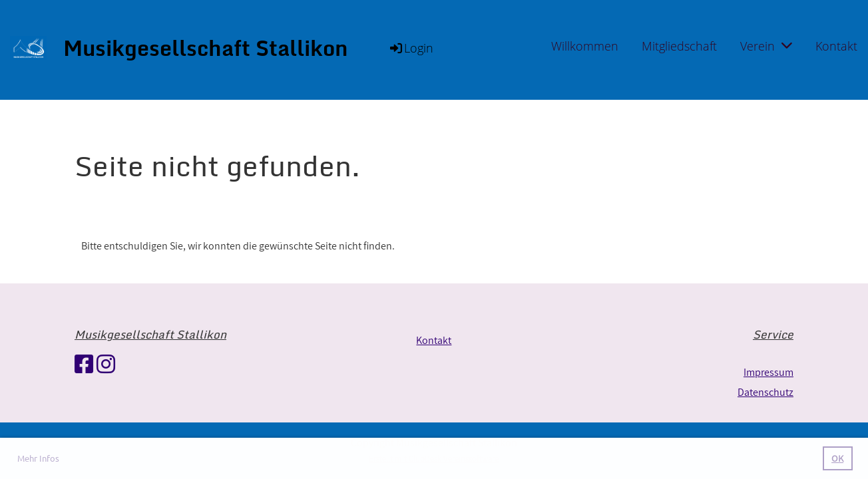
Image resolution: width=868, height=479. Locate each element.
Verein (766, 46)
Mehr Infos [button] (38, 458)
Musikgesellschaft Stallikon (206, 48)
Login (411, 48)
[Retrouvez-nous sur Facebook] (84, 364)
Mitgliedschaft (679, 46)
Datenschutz (765, 392)
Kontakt (836, 46)
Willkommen (585, 46)
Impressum (768, 372)
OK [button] (837, 458)
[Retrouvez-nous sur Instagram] (106, 364)
